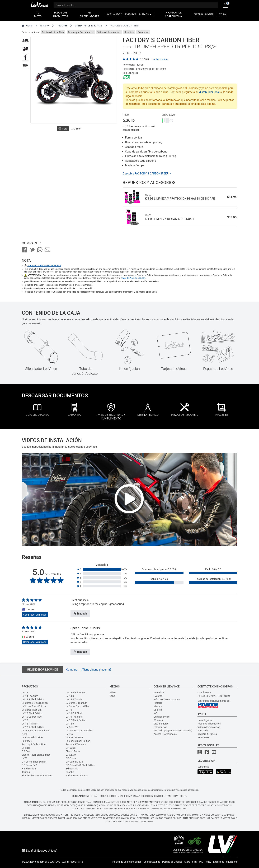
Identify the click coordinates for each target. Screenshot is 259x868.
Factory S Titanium (76, 744)
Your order (203, 731)
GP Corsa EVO (29, 765)
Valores (158, 710)
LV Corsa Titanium (32, 710)
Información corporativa (167, 699)
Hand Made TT (30, 769)
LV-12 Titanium (30, 724)
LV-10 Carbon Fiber (32, 717)
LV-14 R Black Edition (33, 699)
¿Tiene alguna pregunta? (96, 670)
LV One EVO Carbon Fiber (79, 731)
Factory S (27, 741)
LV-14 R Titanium (75, 699)
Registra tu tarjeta (207, 734)
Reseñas (129, 32)
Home (27, 26)
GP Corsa (71, 758)
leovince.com (37, 862)
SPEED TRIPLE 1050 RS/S (88, 26)
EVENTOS (131, 15)
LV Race (26, 748)
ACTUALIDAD (114, 15)
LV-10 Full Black (74, 713)
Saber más (203, 767)
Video (113, 692)
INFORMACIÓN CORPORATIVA (173, 15)
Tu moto (44, 26)
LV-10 (69, 710)
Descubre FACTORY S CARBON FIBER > (147, 174)
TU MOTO (38, 15)
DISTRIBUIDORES (203, 15)
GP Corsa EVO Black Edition (81, 765)
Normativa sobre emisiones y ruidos (44, 266)
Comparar (143, 32)
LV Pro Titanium (74, 737)
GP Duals (71, 748)
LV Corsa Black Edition (34, 706)
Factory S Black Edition (78, 741)
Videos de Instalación (109, 32)
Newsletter (203, 737)
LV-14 (25, 692)
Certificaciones (162, 717)
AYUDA (223, 15)
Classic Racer (73, 751)
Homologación (205, 720)
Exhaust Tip (72, 769)
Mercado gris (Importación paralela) (173, 731)
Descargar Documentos (81, 32)
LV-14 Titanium (30, 696)
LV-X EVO (71, 755)
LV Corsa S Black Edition (35, 703)
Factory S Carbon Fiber (34, 744)
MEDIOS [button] (145, 15)
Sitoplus (70, 772)
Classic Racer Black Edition (36, 755)
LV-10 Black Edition (32, 713)
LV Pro (69, 734)
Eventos (158, 696)
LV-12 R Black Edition (33, 727)
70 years (158, 720)
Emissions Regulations (225, 862)
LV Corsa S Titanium (76, 703)
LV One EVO (72, 727)
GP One (26, 751)
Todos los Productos (77, 775)
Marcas (158, 706)
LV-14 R (70, 696)
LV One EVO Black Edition (35, 731)
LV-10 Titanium (74, 717)
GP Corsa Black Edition (34, 762)
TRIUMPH (62, 26)
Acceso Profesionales (165, 734)
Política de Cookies (172, 862)
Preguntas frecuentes (209, 724)
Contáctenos (204, 692)
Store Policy (191, 862)
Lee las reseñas (160, 59)
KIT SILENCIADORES (90, 15)
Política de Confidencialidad (127, 862)
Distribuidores (161, 724)
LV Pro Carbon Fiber (32, 737)
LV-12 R (70, 724)
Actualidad (159, 692)
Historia (158, 703)
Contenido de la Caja (53, 32)
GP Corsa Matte (74, 762)
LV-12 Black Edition (76, 720)
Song (112, 696)
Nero (24, 734)
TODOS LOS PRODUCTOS (61, 15)
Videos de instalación (209, 727)
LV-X (24, 758)
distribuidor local (209, 92)
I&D (156, 713)
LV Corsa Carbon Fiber (78, 706)
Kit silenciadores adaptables (37, 775)
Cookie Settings (152, 862)
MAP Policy (205, 862)
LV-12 (25, 720)
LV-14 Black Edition (76, 692)
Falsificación (160, 727)
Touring (26, 772)
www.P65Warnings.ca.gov (133, 278)
